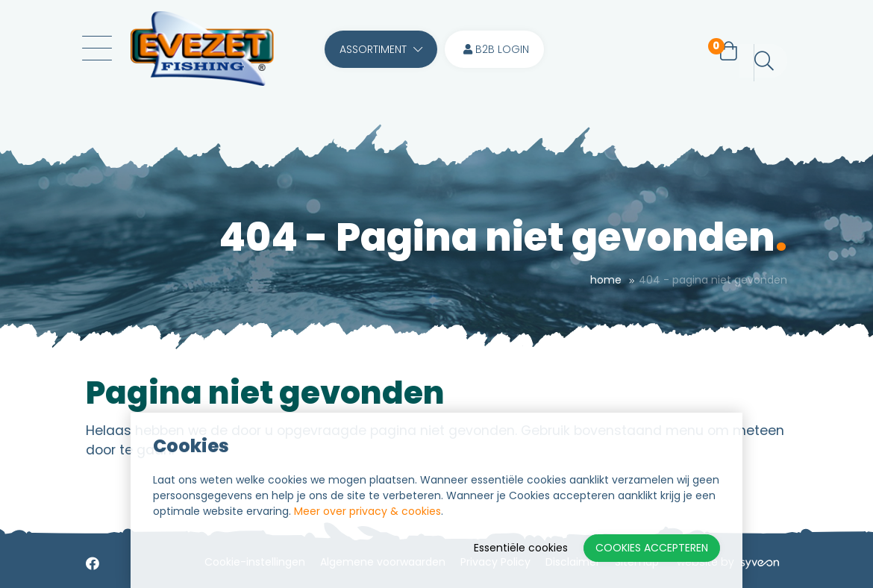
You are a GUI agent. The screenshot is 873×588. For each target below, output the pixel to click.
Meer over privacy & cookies (367, 511)
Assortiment (381, 49)
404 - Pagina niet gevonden (713, 280)
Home (606, 280)
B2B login (496, 49)
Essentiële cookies (521, 548)
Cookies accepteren (652, 548)
